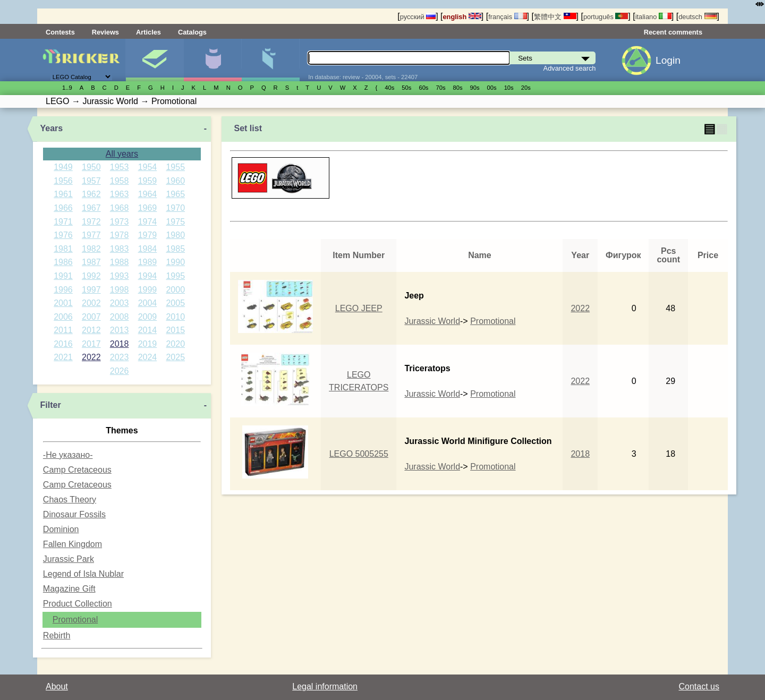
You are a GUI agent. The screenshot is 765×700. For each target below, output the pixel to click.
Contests (60, 32)
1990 (175, 262)
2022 (91, 357)
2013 (120, 330)
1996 (63, 290)
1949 (63, 167)
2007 (91, 317)
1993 (120, 276)
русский (418, 17)
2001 (63, 303)
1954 (148, 167)
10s (509, 88)
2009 (148, 317)
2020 (175, 344)
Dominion (61, 529)
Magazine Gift (69, 589)
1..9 (67, 88)
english (462, 17)
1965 (175, 194)
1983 (120, 249)
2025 (175, 357)
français (507, 17)
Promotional (75, 620)
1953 (120, 167)
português (606, 17)
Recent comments (673, 32)
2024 (148, 357)
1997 (91, 290)
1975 (175, 222)
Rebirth (57, 635)
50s (406, 88)
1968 (120, 208)
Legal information (325, 686)
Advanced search (570, 68)
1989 (148, 262)
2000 (175, 290)
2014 (148, 330)
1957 (91, 181)
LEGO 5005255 (359, 454)
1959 (148, 181)
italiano (653, 17)
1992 (91, 276)
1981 (63, 249)
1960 (175, 181)
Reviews (105, 32)
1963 (120, 194)
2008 (120, 317)
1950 (91, 167)
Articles (148, 32)
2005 (175, 303)
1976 (63, 235)
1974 (148, 222)
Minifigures (212, 60)
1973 (120, 222)
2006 (63, 317)
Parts (270, 60)
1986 (63, 262)
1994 (148, 276)
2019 (148, 344)
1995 (175, 276)
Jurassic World (432, 321)
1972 (91, 222)
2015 (175, 330)
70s (440, 88)
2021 (63, 357)
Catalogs (192, 32)
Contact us (699, 686)
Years (52, 128)
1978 (120, 235)
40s (389, 88)
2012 (91, 330)
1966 (63, 208)
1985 (175, 249)
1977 (91, 235)
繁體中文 (555, 17)
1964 (148, 194)
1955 (175, 167)
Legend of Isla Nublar (83, 574)
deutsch (698, 17)
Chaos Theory (70, 500)
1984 (148, 249)
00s (492, 88)
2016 (63, 344)
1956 (63, 181)
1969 (148, 208)
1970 (175, 208)
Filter (51, 405)
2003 (120, 303)
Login (668, 60)
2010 (175, 317)
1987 (91, 262)
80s (458, 88)
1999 (148, 290)
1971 (63, 222)
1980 (175, 235)
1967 (91, 208)
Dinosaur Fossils (74, 514)
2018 (120, 344)
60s (423, 88)
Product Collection (78, 604)
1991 (63, 276)
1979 (148, 235)
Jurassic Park (69, 559)
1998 (120, 290)
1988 (120, 262)
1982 (91, 249)
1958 (120, 181)
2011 (63, 330)
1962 (91, 194)
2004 (148, 303)
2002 (91, 303)
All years (122, 154)
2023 (120, 357)
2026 (120, 371)
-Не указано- (68, 455)
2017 (91, 344)
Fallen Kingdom (73, 544)
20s (526, 88)
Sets (155, 60)
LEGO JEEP (359, 308)
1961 (63, 194)
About (57, 686)
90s (475, 88)
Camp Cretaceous (77, 470)
